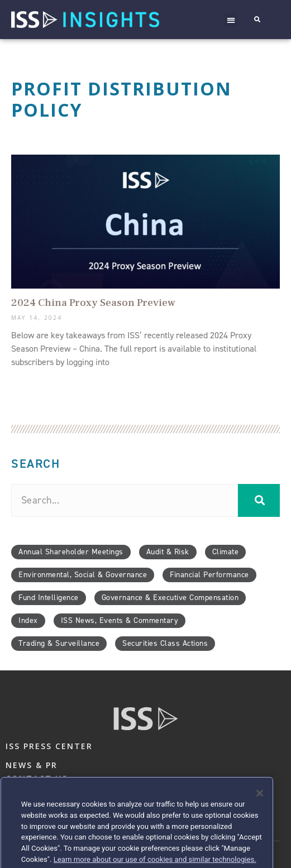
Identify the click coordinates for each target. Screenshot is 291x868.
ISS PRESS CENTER (49, 746)
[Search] (259, 500)
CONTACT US (37, 778)
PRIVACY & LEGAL (46, 797)
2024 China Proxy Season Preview (93, 303)
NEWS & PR (32, 765)
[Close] (260, 821)
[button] (231, 20)
